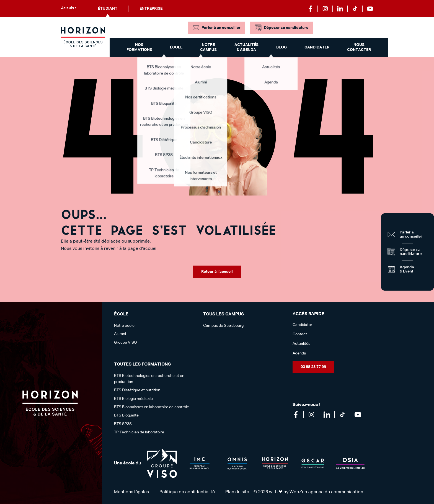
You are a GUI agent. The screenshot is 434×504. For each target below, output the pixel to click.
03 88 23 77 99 (313, 367)
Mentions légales (131, 492)
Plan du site (237, 492)
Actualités (301, 344)
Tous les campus (224, 314)
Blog (281, 47)
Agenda (299, 353)
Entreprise (151, 9)
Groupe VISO (126, 343)
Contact (300, 334)
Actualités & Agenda (246, 47)
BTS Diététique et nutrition (137, 390)
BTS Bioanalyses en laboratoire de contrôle (152, 407)
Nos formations (139, 47)
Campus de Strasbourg (223, 326)
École (176, 47)
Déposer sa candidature (286, 28)
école (121, 314)
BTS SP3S (123, 424)
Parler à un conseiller (221, 28)
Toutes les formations (142, 364)
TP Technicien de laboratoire (139, 432)
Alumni (120, 334)
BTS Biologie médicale (133, 399)
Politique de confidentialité (187, 492)
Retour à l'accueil (217, 272)
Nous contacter (359, 47)
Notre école (124, 326)
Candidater (317, 47)
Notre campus (208, 47)
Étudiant (108, 9)
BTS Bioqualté (126, 415)
